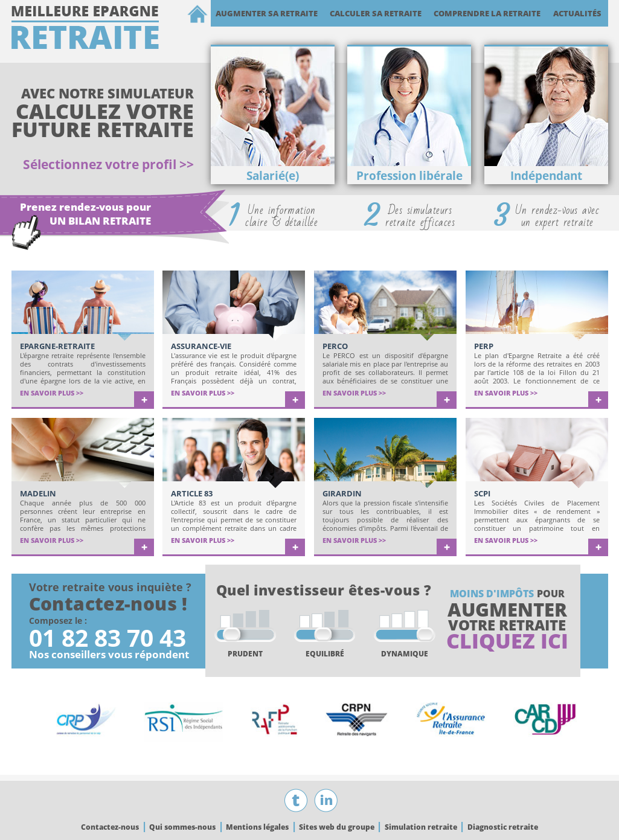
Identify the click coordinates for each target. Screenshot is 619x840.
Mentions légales (257, 827)
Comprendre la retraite (487, 13)
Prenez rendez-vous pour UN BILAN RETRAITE (85, 214)
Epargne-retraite (57, 346)
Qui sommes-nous (182, 827)
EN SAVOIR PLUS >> (52, 393)
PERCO (335, 346)
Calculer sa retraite (376, 13)
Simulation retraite (421, 827)
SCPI (482, 493)
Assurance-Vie (201, 346)
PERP (484, 346)
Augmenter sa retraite (267, 13)
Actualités (577, 13)
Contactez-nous (110, 827)
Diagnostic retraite (503, 827)
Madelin (38, 493)
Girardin (342, 493)
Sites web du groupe (337, 827)
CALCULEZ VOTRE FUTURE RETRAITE (103, 120)
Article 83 (192, 493)
